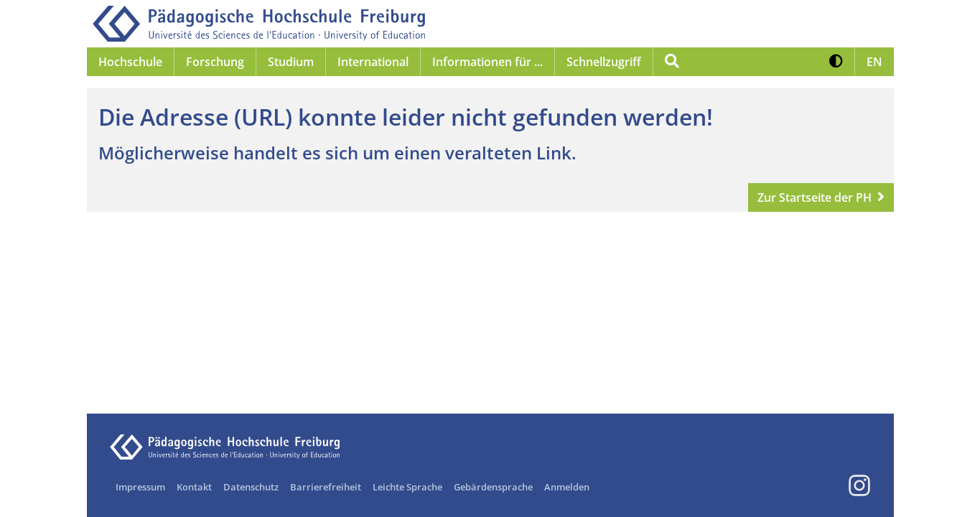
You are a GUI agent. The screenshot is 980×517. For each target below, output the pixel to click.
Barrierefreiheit (326, 487)
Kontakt (194, 487)
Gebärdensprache (493, 487)
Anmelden (567, 487)
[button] (836, 62)
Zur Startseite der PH (815, 197)
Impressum (140, 487)
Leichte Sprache (407, 487)
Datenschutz (251, 487)
